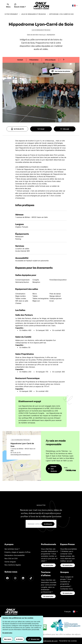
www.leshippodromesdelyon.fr (20, 455)
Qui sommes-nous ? (12, 549)
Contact (20, 60)
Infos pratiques (50, 60)
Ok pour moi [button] (34, 639)
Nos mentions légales (13, 565)
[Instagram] (15, 578)
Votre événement (11, 14)
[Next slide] (64, 60)
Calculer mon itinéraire (53, 469)
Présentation (34, 60)
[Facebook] (7, 578)
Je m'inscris (48, 524)
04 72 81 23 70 (17, 129)
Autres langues (10, 562)
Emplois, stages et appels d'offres (17, 552)
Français (71, 612)
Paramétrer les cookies (68, 641)
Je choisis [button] (19, 639)
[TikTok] (31, 578)
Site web (65, 129)
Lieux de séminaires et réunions (33, 14)
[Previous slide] (61, 60)
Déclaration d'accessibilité (14, 555)
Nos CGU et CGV (11, 558)
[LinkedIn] (23, 578)
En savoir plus (48, 565)
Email (41, 129)
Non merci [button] (8, 639)
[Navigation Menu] (8, 6)
